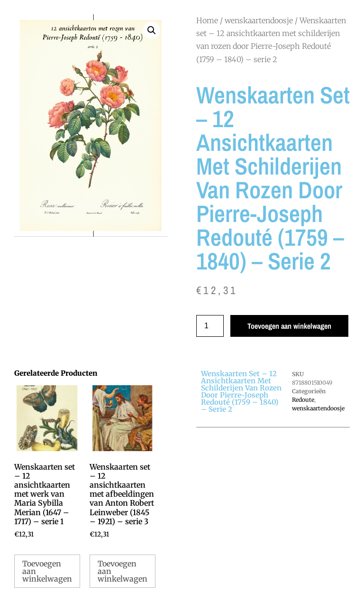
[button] (152, 30)
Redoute (303, 400)
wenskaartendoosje (259, 20)
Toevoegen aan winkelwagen (289, 326)
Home (207, 20)
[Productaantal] (210, 326)
